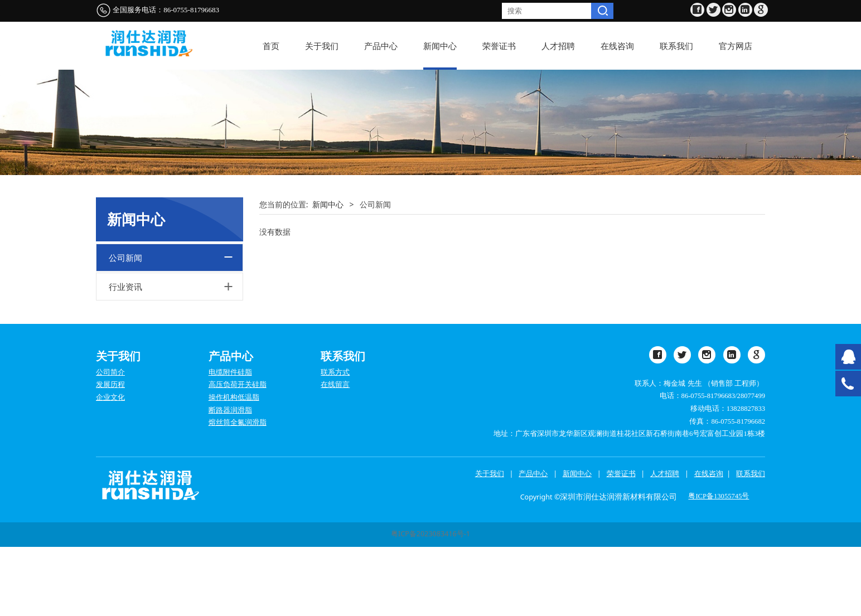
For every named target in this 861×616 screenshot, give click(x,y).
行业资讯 (125, 356)
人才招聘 (558, 46)
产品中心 (381, 46)
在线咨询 (617, 46)
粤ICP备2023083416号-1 (430, 603)
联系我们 (676, 46)
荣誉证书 (499, 46)
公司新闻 (125, 327)
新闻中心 (440, 46)
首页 (271, 46)
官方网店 (736, 46)
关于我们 (322, 46)
